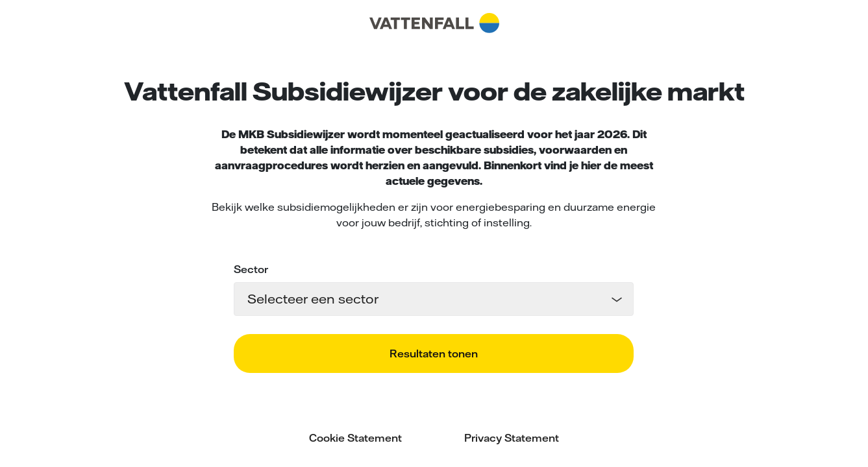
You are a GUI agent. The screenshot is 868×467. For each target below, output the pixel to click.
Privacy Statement (512, 438)
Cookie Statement (355, 438)
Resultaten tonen (434, 353)
